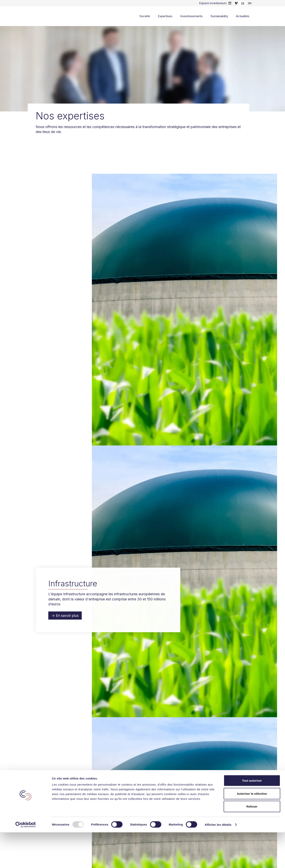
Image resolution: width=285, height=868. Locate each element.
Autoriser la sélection (252, 829)
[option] (250, 3)
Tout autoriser (252, 816)
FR (243, 3)
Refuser (252, 842)
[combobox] (243, 3)
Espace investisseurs (213, 3)
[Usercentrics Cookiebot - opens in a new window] (26, 860)
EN (250, 3)
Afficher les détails (218, 860)
